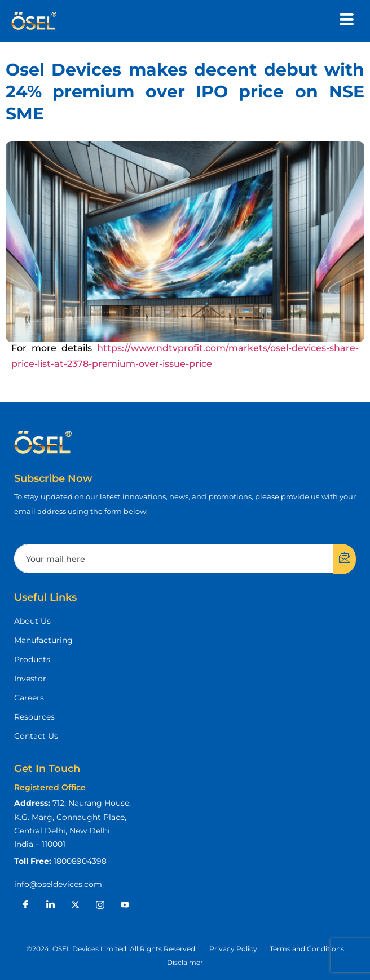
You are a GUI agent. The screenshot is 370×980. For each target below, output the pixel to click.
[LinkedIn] (50, 905)
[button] (112, 949)
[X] (75, 905)
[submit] (345, 559)
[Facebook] (25, 905)
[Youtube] (125, 905)
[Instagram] (100, 905)
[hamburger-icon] (347, 21)
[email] (174, 559)
